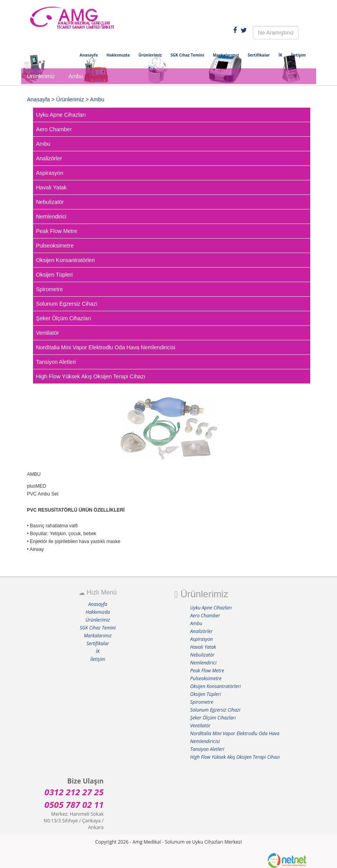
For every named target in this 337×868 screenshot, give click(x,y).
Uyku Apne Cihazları (61, 115)
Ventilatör (48, 333)
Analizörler (49, 158)
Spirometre (50, 289)
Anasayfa (89, 55)
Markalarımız (226, 55)
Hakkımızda (118, 55)
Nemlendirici (51, 217)
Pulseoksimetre (55, 246)
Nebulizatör (50, 202)
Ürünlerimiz (150, 55)
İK (280, 55)
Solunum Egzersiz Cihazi (67, 304)
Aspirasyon (50, 173)
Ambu (97, 99)
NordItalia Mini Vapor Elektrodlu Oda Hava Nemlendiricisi (106, 347)
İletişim (298, 55)
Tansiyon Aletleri (56, 362)
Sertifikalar (259, 55)
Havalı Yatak (52, 187)
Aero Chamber (54, 129)
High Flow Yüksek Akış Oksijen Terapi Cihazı (91, 376)
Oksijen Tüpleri (54, 275)
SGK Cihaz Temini (187, 55)
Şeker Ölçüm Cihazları (64, 318)
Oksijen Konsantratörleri (65, 260)
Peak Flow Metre (57, 231)
